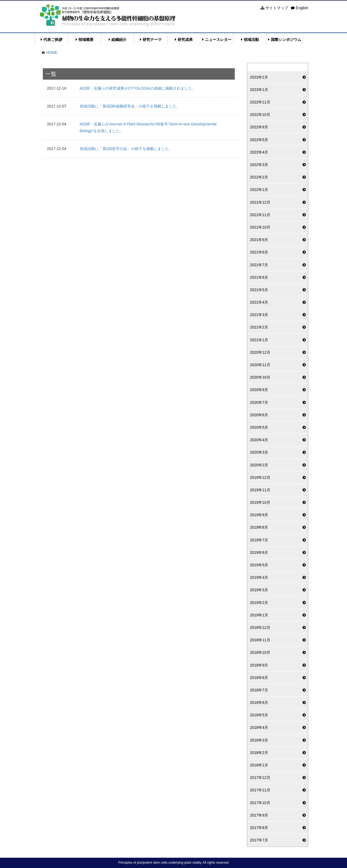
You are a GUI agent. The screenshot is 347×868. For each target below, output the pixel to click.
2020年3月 (259, 452)
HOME (52, 53)
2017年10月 (260, 803)
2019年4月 (259, 577)
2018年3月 (259, 740)
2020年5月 (259, 427)
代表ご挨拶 (53, 40)
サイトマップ (274, 8)
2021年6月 (259, 277)
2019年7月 (259, 540)
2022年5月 (259, 140)
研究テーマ (152, 40)
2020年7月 (259, 402)
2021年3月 (259, 315)
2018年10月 (260, 652)
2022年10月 (260, 115)
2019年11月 (260, 490)
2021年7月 (259, 265)
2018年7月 (259, 690)
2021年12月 (260, 202)
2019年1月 (259, 615)
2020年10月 (260, 377)
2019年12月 (260, 477)
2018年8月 (259, 678)
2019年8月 (259, 527)
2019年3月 (259, 590)
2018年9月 (259, 665)
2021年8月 (259, 252)
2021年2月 (259, 327)
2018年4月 (259, 727)
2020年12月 (260, 352)
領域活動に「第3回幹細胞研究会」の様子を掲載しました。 (130, 106)
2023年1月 (259, 90)
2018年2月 (259, 753)
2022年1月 (259, 190)
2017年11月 (260, 790)
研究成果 (185, 40)
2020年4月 (259, 440)
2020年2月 (259, 465)
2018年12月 (260, 628)
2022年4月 (259, 152)
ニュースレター (218, 40)
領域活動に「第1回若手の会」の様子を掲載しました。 (126, 149)
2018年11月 (260, 640)
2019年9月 (259, 515)
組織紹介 (119, 40)
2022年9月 (259, 127)
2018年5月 (259, 715)
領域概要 (86, 40)
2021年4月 (259, 302)
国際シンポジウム (286, 40)
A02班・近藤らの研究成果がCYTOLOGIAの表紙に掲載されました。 (138, 88)
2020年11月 (260, 365)
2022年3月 (259, 165)
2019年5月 (259, 565)
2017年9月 (259, 815)
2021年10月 (260, 227)
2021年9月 (259, 240)
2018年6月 (259, 703)
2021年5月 (259, 290)
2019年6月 (259, 552)
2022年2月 (259, 177)
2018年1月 (259, 765)
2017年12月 (260, 778)
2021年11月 (260, 215)
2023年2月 (259, 77)
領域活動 (251, 40)
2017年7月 (259, 840)
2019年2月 (259, 603)
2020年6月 (259, 415)
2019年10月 (260, 502)
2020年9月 (259, 390)
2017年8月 (259, 828)
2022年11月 (260, 102)
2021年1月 (259, 340)
